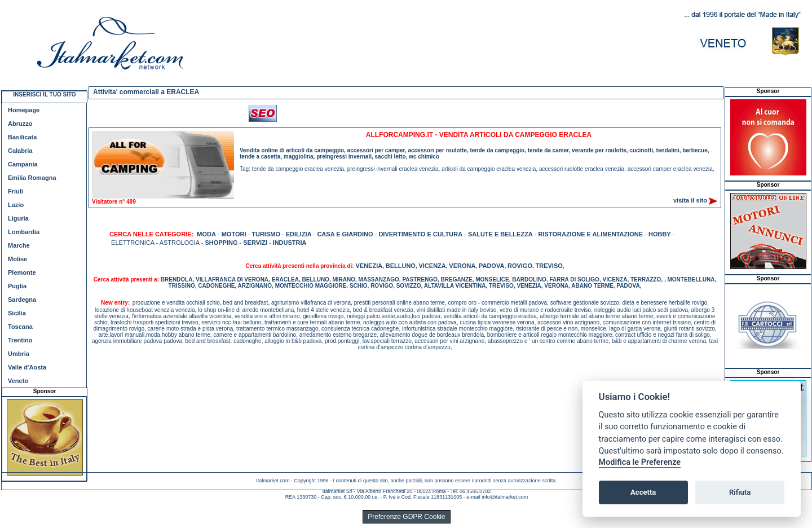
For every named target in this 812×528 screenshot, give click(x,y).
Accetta (643, 492)
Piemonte (22, 272)
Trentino (20, 340)
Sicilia (17, 313)
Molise (17, 259)
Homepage (24, 110)
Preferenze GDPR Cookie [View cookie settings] (406, 517)
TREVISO (549, 266)
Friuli (16, 191)
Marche (19, 245)
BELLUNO (401, 266)
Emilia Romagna (32, 178)
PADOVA (491, 266)
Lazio (16, 205)
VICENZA (432, 266)
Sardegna (22, 300)
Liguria (18, 218)
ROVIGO (520, 266)
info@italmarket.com (505, 497)
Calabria (20, 151)
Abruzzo (20, 124)
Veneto (18, 381)
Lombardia (24, 232)
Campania (23, 164)
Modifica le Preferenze (640, 462)
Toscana (20, 327)
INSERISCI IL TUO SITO (44, 94)
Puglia (17, 286)
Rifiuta (740, 492)
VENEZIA (369, 266)
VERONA (462, 266)
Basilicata (22, 137)
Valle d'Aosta (27, 367)
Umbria (19, 354)
